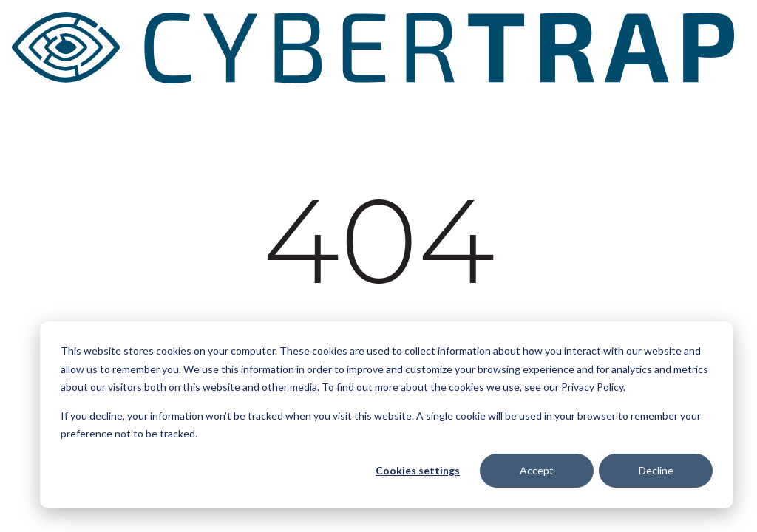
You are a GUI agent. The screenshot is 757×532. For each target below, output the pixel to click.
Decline (656, 470)
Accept (537, 470)
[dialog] (387, 415)
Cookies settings (418, 470)
